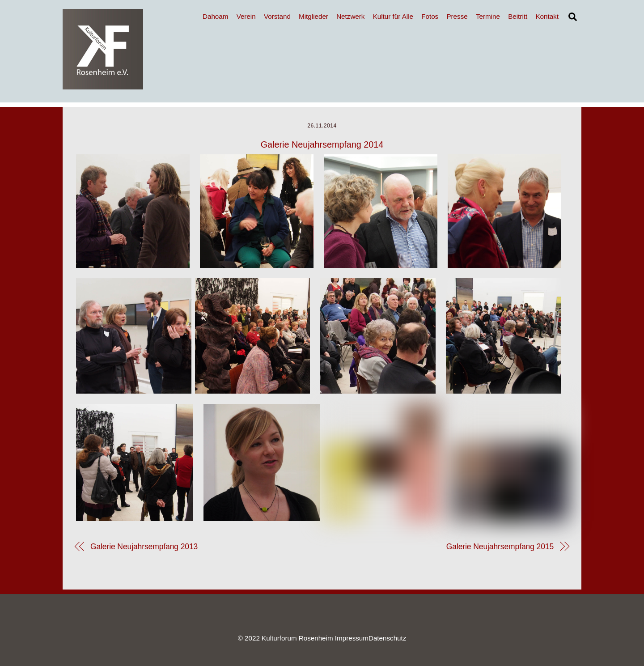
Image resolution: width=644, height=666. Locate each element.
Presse (457, 16)
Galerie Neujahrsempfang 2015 (500, 547)
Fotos (430, 16)
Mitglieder (314, 16)
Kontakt (547, 16)
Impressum (352, 638)
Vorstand (277, 16)
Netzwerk (350, 16)
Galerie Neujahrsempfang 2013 (144, 547)
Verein (246, 16)
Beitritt (518, 16)
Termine (488, 16)
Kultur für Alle (393, 16)
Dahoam (215, 16)
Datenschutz (387, 638)
